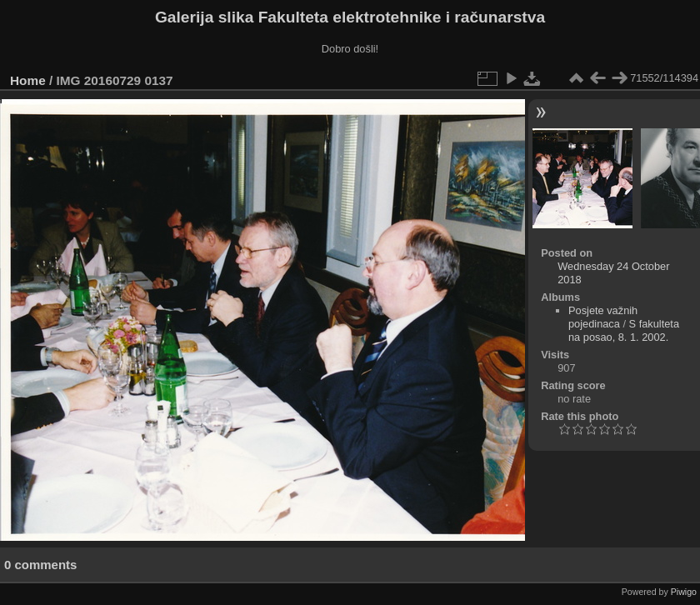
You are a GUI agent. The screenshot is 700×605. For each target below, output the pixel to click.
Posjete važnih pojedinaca (603, 317)
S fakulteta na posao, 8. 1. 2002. (624, 330)
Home (28, 80)
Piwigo (684, 592)
